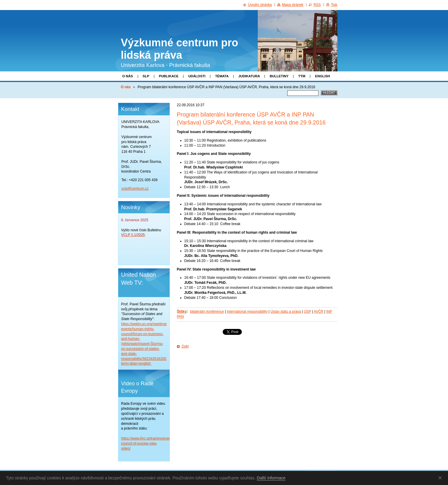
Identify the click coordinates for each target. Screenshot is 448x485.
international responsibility (247, 312)
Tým (302, 76)
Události (197, 76)
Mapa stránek (293, 5)
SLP (146, 76)
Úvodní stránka (260, 5)
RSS (317, 5)
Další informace (271, 478)
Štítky (182, 312)
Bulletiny (279, 76)
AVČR (319, 312)
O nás (128, 76)
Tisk (334, 5)
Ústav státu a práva (286, 312)
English (323, 76)
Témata (222, 76)
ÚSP (307, 312)
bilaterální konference (207, 312)
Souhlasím (441, 478)
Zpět (185, 346)
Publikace (169, 76)
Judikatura (249, 76)
